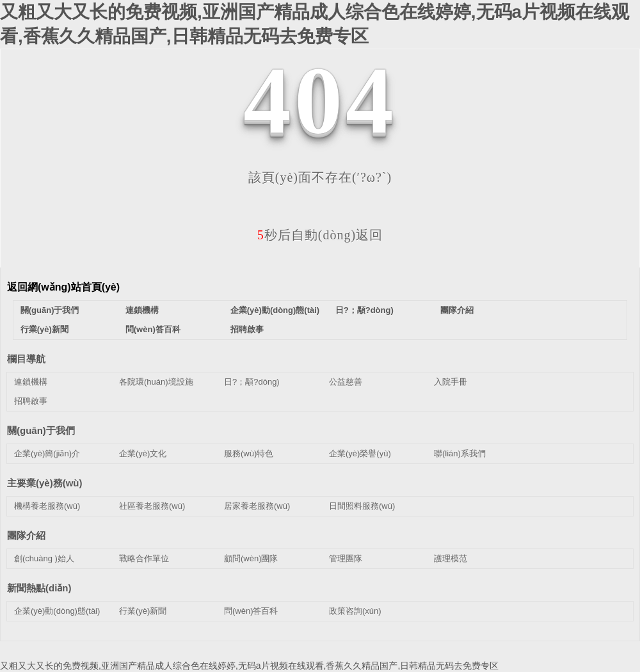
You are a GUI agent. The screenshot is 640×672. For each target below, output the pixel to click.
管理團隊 (346, 558)
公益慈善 (346, 382)
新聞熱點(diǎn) (39, 588)
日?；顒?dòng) (364, 310)
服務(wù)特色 (249, 453)
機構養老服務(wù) (47, 506)
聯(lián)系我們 (460, 453)
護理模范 (451, 558)
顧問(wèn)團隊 (251, 558)
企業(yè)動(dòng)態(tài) (275, 310)
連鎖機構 (142, 310)
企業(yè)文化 (143, 453)
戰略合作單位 (144, 558)
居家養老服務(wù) (257, 506)
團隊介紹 (457, 310)
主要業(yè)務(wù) (45, 483)
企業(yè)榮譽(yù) (360, 453)
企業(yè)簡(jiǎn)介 (47, 453)
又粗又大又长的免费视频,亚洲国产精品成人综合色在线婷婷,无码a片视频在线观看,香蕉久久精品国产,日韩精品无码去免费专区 (249, 666)
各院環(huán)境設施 (156, 382)
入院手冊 (451, 382)
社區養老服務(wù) (152, 506)
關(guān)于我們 (50, 310)
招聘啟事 (247, 329)
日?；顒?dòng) (252, 382)
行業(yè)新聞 (44, 329)
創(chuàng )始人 (44, 558)
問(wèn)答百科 (153, 329)
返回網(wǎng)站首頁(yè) (63, 287)
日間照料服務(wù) (362, 506)
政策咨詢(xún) (355, 611)
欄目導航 (26, 359)
